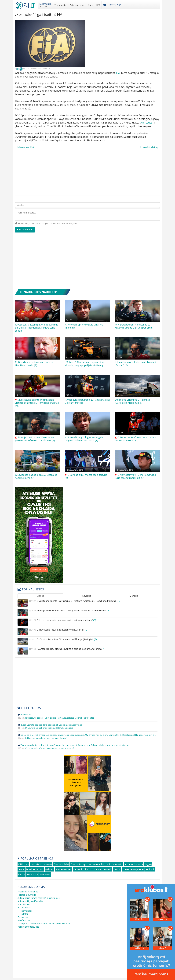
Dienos (40, 596)
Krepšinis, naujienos (28, 892)
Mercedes (147, 123)
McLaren (97, 869)
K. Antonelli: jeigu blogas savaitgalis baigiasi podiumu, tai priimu (87, 651)
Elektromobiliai (61, 864)
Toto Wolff (32, 874)
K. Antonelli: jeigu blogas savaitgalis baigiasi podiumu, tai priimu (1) (84, 439)
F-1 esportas (24, 908)
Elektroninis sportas (81, 864)
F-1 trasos (23, 917)
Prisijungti (115, 4)
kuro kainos (32, 869)
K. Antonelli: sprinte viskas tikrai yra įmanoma (84, 326)
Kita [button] (90, 5)
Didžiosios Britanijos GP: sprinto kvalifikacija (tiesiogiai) (87, 641)
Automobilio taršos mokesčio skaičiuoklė (39, 898)
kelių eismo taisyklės (41, 864)
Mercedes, (24, 147)
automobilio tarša (134, 864)
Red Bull (150, 869)
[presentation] (136, 231)
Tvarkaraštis (60, 5)
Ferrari (22, 874)
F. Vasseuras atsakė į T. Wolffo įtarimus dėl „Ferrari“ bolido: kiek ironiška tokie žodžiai (36, 328)
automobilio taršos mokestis (108, 864)
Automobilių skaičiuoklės (30, 901)
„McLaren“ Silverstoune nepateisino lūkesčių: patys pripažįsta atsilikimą (84, 364)
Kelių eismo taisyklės (28, 927)
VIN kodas (23, 864)
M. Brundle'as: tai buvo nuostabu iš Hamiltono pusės (49, 728)
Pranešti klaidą (149, 147)
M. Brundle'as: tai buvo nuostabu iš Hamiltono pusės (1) (34, 364)
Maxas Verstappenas (133, 869)
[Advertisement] (125, 42)
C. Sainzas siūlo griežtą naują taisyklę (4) (86, 476)
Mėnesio (134, 596)
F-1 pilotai (23, 914)
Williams (49, 869)
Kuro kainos (24, 904)
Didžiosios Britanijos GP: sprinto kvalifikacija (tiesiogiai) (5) (132, 401)
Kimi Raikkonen (64, 869)
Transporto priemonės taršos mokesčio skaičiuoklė (44, 924)
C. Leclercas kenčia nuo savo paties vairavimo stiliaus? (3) (135, 439)
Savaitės (87, 596)
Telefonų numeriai (27, 895)
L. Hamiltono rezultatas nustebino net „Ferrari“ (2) (136, 364)
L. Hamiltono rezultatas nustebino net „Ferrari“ (87, 632)
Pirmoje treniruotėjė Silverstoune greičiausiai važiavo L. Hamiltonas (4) (35, 439)
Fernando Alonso (82, 869)
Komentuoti (25, 230)
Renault (108, 869)
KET (98, 5)
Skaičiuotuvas (25, 920)
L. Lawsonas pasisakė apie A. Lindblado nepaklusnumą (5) (36, 476)
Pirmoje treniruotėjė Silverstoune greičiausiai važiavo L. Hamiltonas (87, 613)
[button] (45, 5)
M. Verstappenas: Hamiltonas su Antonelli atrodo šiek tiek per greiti (134, 326)
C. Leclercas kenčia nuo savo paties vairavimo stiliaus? (87, 622)
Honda (117, 869)
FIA (118, 73)
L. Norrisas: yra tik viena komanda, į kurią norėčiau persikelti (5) (135, 476)
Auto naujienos (77, 5)
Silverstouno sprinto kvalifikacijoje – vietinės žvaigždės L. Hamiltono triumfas (87, 603)
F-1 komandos (25, 911)
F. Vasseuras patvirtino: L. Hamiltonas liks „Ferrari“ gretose (87, 401)
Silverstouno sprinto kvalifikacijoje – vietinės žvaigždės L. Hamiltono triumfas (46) (37, 403)
